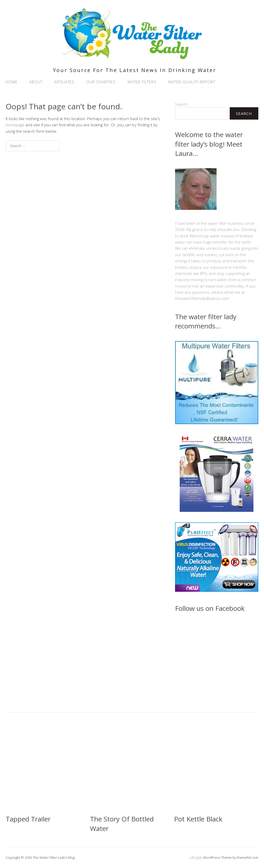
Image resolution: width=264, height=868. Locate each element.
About (36, 82)
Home (12, 82)
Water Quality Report (192, 82)
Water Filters (142, 82)
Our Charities (101, 82)
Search (181, 104)
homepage (15, 125)
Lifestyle (196, 857)
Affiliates (64, 82)
